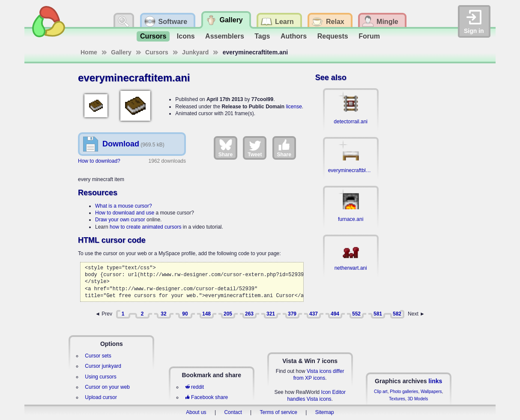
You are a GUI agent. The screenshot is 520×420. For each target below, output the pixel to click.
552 (356, 314)
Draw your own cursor (120, 220)
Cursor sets (98, 356)
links (435, 381)
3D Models (418, 399)
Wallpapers (431, 392)
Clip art (381, 392)
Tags (262, 36)
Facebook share (206, 397)
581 (378, 314)
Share (226, 148)
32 (163, 314)
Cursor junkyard (103, 366)
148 (206, 314)
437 (314, 314)
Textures (397, 399)
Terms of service (279, 412)
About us (196, 412)
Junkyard (195, 52)
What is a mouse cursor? (124, 206)
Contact (233, 412)
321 (271, 314)
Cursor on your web (107, 387)
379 (292, 314)
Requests (333, 36)
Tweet (255, 148)
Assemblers (225, 36)
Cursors (153, 36)
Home (89, 52)
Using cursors (100, 377)
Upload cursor (101, 397)
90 (185, 314)
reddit (194, 387)
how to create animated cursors (145, 227)
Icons (186, 36)
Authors (294, 36)
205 (228, 314)
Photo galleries (404, 392)
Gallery (121, 52)
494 (335, 314)
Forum (369, 36)
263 (249, 314)
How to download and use (125, 213)
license (294, 107)
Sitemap (325, 412)
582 (397, 314)
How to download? (99, 161)
